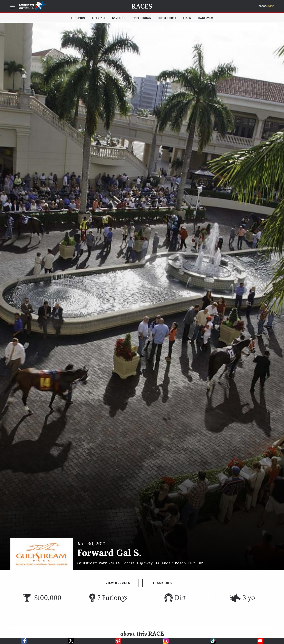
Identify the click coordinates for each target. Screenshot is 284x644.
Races (142, 6)
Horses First (167, 18)
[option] (142, 297)
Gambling (119, 18)
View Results (118, 583)
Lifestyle (99, 18)
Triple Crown (142, 18)
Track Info (163, 583)
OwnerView (206, 18)
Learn (187, 18)
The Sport (78, 18)
